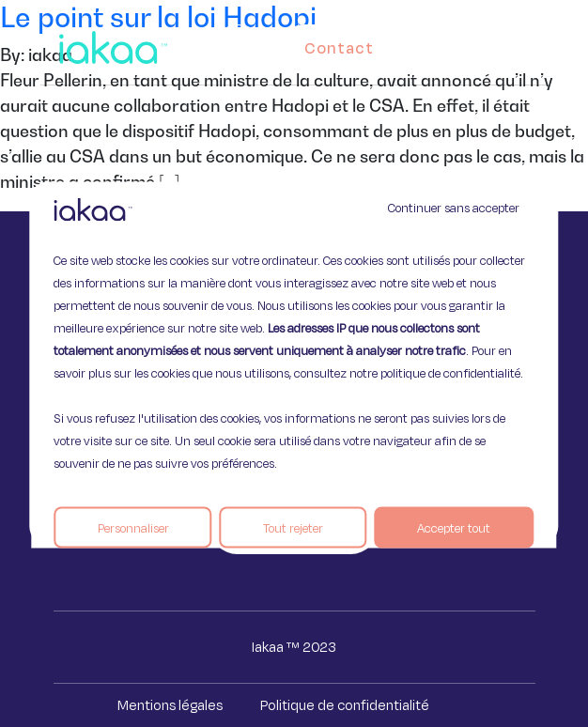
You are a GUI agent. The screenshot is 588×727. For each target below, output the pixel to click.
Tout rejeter (293, 527)
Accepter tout (454, 527)
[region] (294, 364)
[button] (537, 43)
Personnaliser (133, 527)
